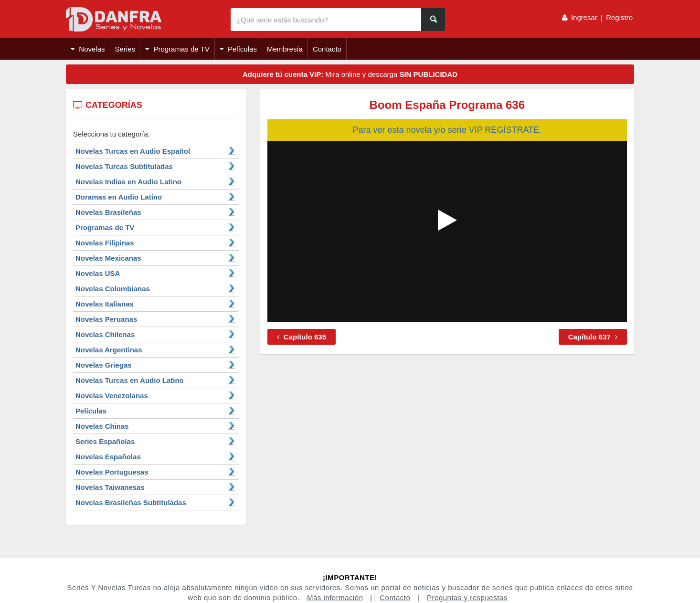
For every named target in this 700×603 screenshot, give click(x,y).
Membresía (285, 49)
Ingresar (584, 17)
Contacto (327, 49)
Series (125, 49)
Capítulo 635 (302, 337)
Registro (619, 17)
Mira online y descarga (350, 74)
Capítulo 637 (593, 337)
